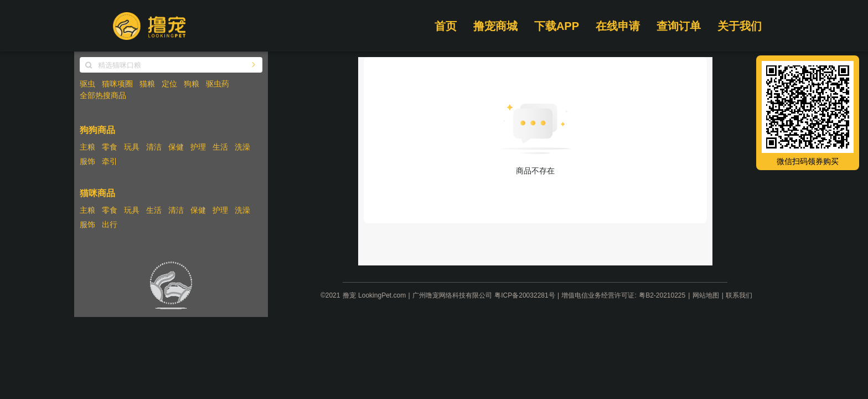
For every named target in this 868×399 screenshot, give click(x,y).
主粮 (87, 147)
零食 (110, 147)
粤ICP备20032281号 (525, 295)
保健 (176, 147)
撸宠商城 (495, 26)
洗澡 (242, 147)
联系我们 (739, 295)
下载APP (557, 26)
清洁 (154, 147)
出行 (110, 224)
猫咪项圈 (117, 84)
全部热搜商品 (103, 95)
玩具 (132, 147)
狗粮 (192, 84)
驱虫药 (218, 84)
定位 (169, 84)
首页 (446, 26)
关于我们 (740, 26)
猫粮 (147, 84)
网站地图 (706, 295)
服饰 (87, 161)
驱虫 (87, 84)
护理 (198, 147)
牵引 (110, 161)
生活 (220, 147)
